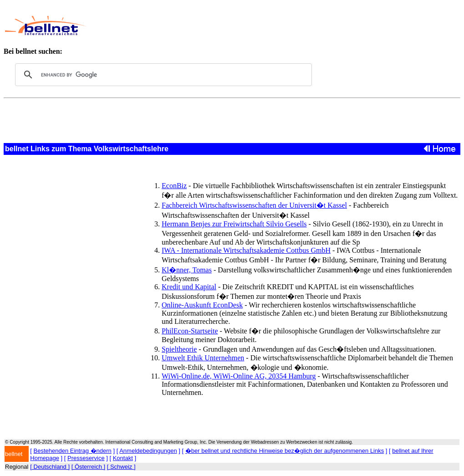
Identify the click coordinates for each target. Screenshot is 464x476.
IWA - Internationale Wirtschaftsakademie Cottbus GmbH (246, 250)
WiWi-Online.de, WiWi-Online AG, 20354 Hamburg (239, 376)
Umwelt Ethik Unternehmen (203, 358)
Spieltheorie (179, 349)
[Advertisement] (262, 26)
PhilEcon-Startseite (190, 331)
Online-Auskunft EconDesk (202, 305)
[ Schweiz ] (121, 467)
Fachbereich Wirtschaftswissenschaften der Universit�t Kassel (254, 205)
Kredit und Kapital (189, 287)
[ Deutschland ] (50, 467)
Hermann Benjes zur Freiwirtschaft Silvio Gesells (234, 224)
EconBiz (174, 186)
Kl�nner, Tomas (187, 270)
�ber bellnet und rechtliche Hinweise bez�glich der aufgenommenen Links (285, 451)
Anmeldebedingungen (148, 451)
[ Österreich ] (88, 467)
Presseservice (86, 458)
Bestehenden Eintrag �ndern (73, 451)
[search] (162, 75)
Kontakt (123, 458)
